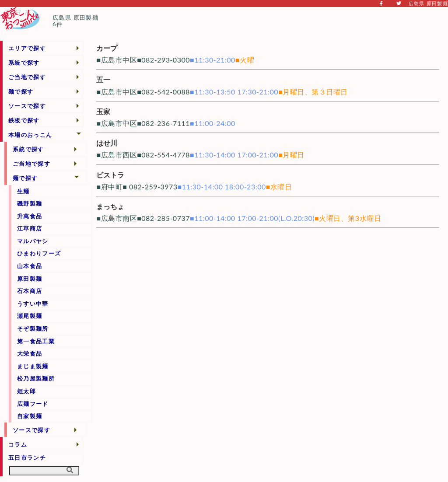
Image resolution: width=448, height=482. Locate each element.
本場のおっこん (30, 135)
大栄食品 (30, 353)
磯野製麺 (30, 203)
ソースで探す (27, 106)
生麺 (23, 191)
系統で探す (24, 63)
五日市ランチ (27, 458)
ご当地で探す (27, 77)
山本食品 (30, 266)
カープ (107, 48)
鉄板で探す (24, 120)
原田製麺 (30, 279)
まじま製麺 (33, 366)
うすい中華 (33, 304)
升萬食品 (30, 216)
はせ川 (107, 143)
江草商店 (30, 228)
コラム (18, 444)
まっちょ (110, 206)
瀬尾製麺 (30, 316)
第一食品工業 (36, 341)
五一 (103, 79)
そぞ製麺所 (33, 328)
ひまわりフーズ (39, 253)
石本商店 (30, 291)
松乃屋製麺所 (36, 378)
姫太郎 (26, 391)
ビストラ (110, 175)
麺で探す (21, 91)
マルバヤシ (33, 241)
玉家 (103, 111)
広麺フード (33, 404)
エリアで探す (27, 48)
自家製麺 (30, 416)
